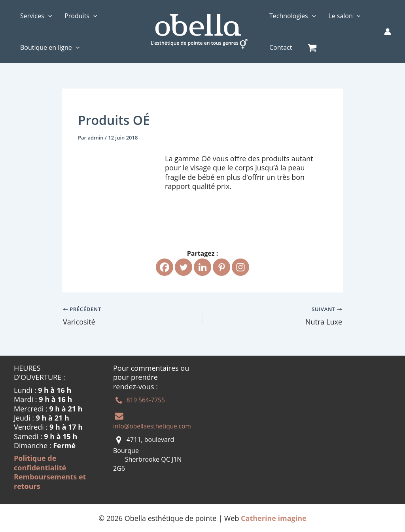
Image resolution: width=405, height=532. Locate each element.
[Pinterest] (221, 267)
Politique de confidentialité (40, 463)
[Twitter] (184, 267)
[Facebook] (165, 267)
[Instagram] (240, 267)
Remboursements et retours (50, 481)
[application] (48, 16)
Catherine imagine (274, 518)
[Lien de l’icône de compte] (388, 32)
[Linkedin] (202, 267)
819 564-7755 (146, 400)
